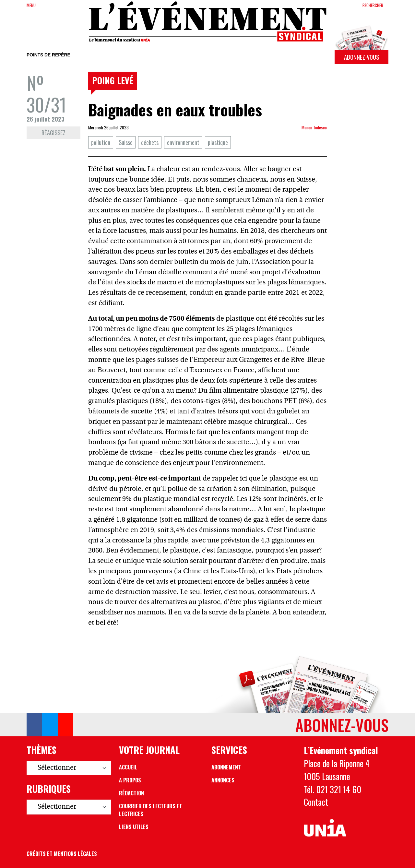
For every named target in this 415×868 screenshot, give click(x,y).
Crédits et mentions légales (62, 854)
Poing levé (113, 80)
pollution (101, 142)
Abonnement (226, 767)
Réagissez (53, 132)
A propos (130, 780)
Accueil (128, 767)
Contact (316, 802)
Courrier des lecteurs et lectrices (151, 810)
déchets (150, 142)
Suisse (126, 142)
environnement (183, 142)
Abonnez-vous (362, 57)
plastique (218, 142)
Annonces (223, 780)
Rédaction (131, 793)
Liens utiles (134, 827)
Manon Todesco (314, 127)
